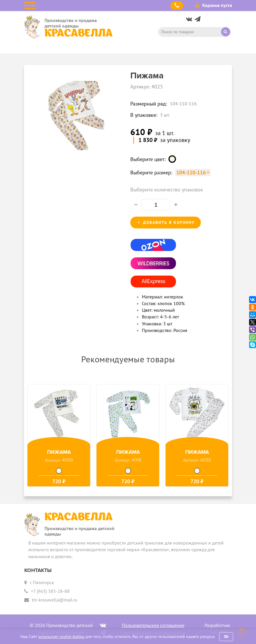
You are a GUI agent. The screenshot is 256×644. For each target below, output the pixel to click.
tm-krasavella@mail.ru (55, 600)
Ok (226, 636)
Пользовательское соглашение (153, 625)
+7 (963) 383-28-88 (50, 591)
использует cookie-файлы (61, 636)
